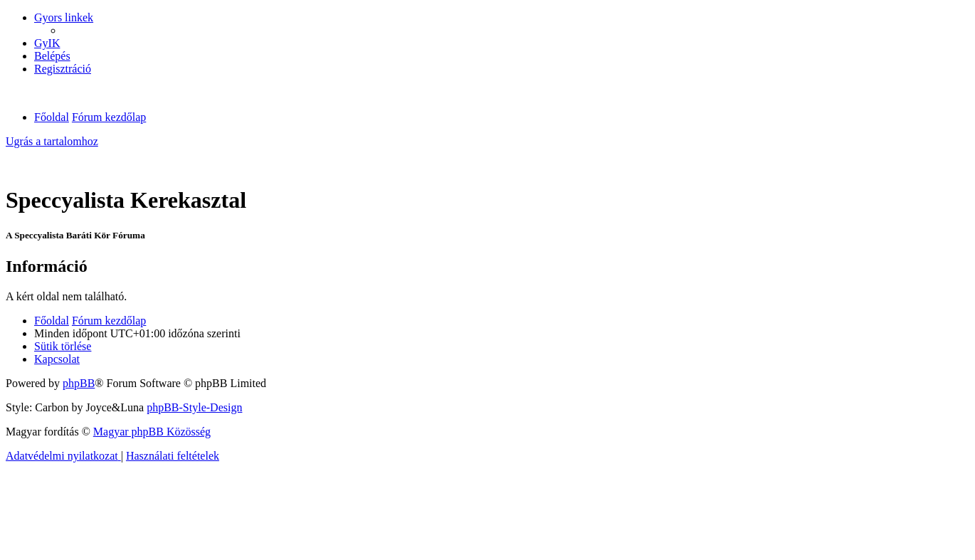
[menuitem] (47, 43)
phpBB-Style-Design (194, 407)
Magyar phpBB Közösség (152, 432)
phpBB (79, 383)
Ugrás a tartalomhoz (52, 141)
